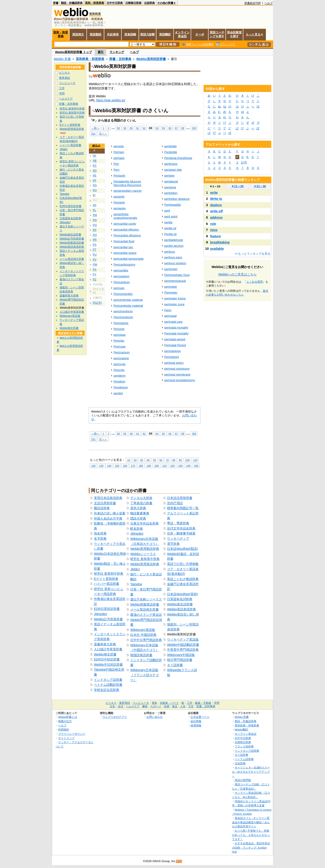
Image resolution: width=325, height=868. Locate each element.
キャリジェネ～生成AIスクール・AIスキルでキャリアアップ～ (251, 772)
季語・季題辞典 (178, 523)
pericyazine (121, 358)
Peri (116, 164)
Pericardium (122, 282)
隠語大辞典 (138, 518)
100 (187, 460)
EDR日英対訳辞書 (107, 609)
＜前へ (95, 128)
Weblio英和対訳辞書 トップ (73, 52)
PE (95, 176)
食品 (175, 706)
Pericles (119, 341)
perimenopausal (175, 281)
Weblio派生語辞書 (180, 604)
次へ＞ (103, 134)
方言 (191, 706)
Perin (168, 310)
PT (95, 250)
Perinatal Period (175, 345)
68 (183, 128)
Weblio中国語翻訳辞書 (183, 645)
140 (109, 465)
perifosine (171, 164)
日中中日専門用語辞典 (146, 640)
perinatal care (174, 322)
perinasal (171, 316)
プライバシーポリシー (72, 734)
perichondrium (123, 311)
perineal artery (174, 363)
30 (142, 460)
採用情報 (196, 725)
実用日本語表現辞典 (108, 498)
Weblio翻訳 (241, 729)
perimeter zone (174, 304)
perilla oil (170, 228)
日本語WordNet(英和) (182, 594)
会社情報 (196, 721)
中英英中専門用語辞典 (183, 650)
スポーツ (156, 706)
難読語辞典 (102, 508)
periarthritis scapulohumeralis (125, 216)
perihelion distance (177, 199)
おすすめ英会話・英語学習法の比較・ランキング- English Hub (251, 847)
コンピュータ (67, 83)
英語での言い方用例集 (183, 564)
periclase (120, 335)
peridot (118, 393)
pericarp (119, 288)
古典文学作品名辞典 (144, 523)
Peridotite (171, 152)
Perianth (119, 202)
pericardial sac (123, 247)
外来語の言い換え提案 (110, 513)
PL (94, 210)
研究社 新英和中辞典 (109, 574)
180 (141, 465)
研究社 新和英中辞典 (145, 559)
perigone (170, 187)
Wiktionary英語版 (143, 630)
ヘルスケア (66, 99)
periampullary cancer (128, 191)
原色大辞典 (138, 508)
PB (95, 161)
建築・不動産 (203, 703)
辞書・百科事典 (120, 59)
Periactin (119, 176)
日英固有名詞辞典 (180, 599)
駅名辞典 (137, 529)
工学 (62, 88)
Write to (216, 199)
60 (131, 128)
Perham (119, 152)
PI (94, 195)
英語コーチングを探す (217, 34)
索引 (101, 52)
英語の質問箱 (243, 780)
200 (157, 465)
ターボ (200, 34)
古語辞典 (149, 3)
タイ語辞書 (175, 665)
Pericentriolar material (128, 306)
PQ (95, 235)
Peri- (117, 170)
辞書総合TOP (253, 3)
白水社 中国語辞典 (143, 635)
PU (95, 255)
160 (125, 465)
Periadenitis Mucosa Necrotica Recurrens (127, 183)
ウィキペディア (178, 539)
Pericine (119, 329)
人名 (183, 706)
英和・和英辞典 (95, 3)
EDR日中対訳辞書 (107, 659)
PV (95, 260)
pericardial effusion (126, 230)
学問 (62, 93)
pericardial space (125, 253)
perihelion (171, 193)
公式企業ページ (200, 717)
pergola (119, 146)
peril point (171, 216)
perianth (119, 197)
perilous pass (173, 257)
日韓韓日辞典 (133, 3)
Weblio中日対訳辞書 (108, 665)
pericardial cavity (125, 224)
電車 (154, 703)
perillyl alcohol (174, 246)
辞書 (56, 3)
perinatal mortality (176, 328)
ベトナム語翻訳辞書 (108, 685)
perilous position (175, 263)
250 (194, 128)
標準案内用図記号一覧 (183, 508)
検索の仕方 (65, 721)
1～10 (215, 186)
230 (180, 465)
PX (95, 270)
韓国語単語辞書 (141, 655)
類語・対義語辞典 (72, 3)
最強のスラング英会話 (146, 615)
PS (95, 245)
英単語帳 (130, 34)
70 (167, 460)
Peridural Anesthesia (178, 158)
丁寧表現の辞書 (141, 503)
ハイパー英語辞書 (107, 584)
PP (95, 230)
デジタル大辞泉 (141, 498)
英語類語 (95, 34)
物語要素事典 (140, 513)
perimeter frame (175, 298)
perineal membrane (177, 374)
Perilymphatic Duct (177, 275)
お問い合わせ (155, 717)
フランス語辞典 (244, 746)
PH (95, 190)
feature (216, 236)
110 (195, 460)
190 (149, 465)
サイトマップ (66, 738)
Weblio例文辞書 (105, 654)
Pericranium (122, 352)
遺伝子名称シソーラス (146, 599)
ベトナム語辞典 (244, 759)
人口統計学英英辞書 (108, 649)
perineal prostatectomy (180, 380)
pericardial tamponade (129, 259)
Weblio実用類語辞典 (145, 549)
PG (95, 185)
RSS (179, 861)
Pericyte (119, 370)
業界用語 (65, 78)
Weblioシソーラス (143, 554)
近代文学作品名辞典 (181, 528)
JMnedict (100, 614)
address (216, 217)
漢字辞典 (173, 544)
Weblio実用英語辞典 (145, 564)
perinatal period (175, 339)
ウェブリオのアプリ (115, 717)
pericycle (120, 364)
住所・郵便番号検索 (181, 533)
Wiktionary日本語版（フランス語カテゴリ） (144, 675)
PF (95, 181)
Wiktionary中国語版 (181, 655)
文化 (112, 706)
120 (93, 465)
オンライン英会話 (182, 34)
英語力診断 (147, 34)
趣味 (145, 706)
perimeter (171, 287)
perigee (169, 176)
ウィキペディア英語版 (183, 639)
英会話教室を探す (234, 34)
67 (176, 128)
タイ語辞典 (241, 755)
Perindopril (172, 357)
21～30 (260, 186)
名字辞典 (100, 539)
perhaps (119, 158)
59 (125, 128)
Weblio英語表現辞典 (181, 609)
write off (216, 211)
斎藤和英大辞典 (105, 644)
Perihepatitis (173, 205)
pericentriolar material (128, 300)
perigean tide (173, 170)
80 (174, 460)
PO (95, 225)
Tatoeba (136, 584)
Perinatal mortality (176, 333)
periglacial (171, 181)
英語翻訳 (165, 34)
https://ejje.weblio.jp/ (111, 100)
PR (95, 240)
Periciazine (121, 323)
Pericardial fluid (124, 241)
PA (94, 156)
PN (95, 220)
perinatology (173, 351)
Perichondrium (123, 317)
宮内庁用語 (175, 503)
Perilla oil (171, 234)
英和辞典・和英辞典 (90, 59)
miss (214, 230)
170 (133, 465)
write (214, 193)
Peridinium (121, 387)
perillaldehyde (174, 240)
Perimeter (171, 293)
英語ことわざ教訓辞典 (183, 579)
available (217, 249)
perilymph (171, 269)
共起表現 (113, 34)
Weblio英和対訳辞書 (151, 59)
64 (157, 128)
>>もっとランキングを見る (253, 254)
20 (135, 460)
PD (95, 171)
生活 (121, 706)
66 (170, 128)
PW (95, 265)
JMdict (135, 569)
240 (188, 465)
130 (101, 465)
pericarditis (121, 270)
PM (95, 215)
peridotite (171, 146)
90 (180, 460)
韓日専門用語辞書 (180, 660)
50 (154, 460)
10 (129, 460)
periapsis (120, 208)
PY (95, 275)
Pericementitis (123, 294)
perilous (170, 252)
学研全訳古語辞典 (107, 690)
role (213, 224)
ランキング (117, 52)
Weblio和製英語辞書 (145, 604)
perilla (168, 222)
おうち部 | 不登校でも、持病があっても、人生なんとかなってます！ (251, 835)
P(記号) (97, 303)
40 (148, 460)
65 (164, 128)
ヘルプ (269, 3)
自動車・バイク (169, 703)
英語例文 (78, 34)
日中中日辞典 (115, 3)
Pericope (120, 346)
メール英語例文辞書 (144, 609)
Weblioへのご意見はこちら (237, 274)
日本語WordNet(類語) (182, 549)
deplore (216, 205)
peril (167, 211)
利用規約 (64, 729)
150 (117, 465)
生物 (167, 706)
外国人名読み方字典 (108, 518)
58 (118, 128)
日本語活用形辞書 (180, 498)
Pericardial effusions (127, 235)
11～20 (238, 186)
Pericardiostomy (124, 265)
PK (95, 205)
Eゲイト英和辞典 (106, 579)
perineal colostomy (177, 369)
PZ (95, 280)
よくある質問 (255, 282)
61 (138, 128)
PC (95, 166)
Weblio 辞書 (62, 59)
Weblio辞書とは (68, 717)
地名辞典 (100, 533)
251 (93, 134)
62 (144, 128)
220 (173, 465)
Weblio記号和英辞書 (108, 619)
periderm (120, 376)
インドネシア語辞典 (247, 751)
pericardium (121, 276)
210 (165, 465)
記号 (244, 162)
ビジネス (65, 73)
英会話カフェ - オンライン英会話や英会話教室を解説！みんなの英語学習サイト (251, 822)
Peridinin (119, 381)
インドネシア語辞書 (108, 680)
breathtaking (220, 242)
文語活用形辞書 (105, 503)
